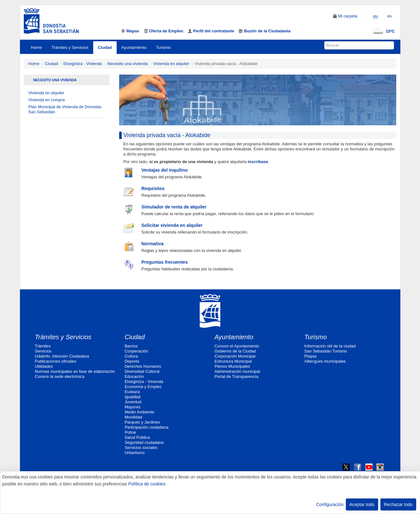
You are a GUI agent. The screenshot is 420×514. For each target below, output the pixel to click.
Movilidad (133, 417)
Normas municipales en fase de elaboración (75, 371)
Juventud (133, 402)
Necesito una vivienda (128, 64)
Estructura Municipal (233, 361)
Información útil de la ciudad (330, 346)
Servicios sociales (141, 448)
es (390, 16)
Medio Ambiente (139, 412)
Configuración (330, 504)
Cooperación (136, 351)
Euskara (132, 392)
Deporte (132, 361)
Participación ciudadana (146, 427)
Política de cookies (147, 484)
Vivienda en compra (47, 100)
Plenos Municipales (232, 366)
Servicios (43, 351)
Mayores (132, 407)
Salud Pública (137, 437)
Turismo (163, 47)
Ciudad (105, 47)
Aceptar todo (362, 504)
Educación (134, 376)
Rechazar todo (398, 504)
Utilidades (44, 366)
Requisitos (153, 188)
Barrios (131, 346)
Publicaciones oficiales (56, 361)
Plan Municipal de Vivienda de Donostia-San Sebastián (65, 109)
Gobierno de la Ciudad (235, 351)
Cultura (131, 356)
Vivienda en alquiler (171, 64)
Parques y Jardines (142, 422)
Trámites (43, 346)
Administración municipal (237, 371)
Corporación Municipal (235, 356)
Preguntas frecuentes (165, 262)
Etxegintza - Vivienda (83, 64)
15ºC (382, 31)
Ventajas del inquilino (165, 170)
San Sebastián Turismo (326, 351)
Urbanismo (135, 453)
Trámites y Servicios (70, 47)
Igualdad (132, 397)
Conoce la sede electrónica (60, 376)
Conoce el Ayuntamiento (237, 346)
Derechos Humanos (143, 366)
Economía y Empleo (143, 387)
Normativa (152, 244)
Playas (310, 356)
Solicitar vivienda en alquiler (172, 225)
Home (37, 47)
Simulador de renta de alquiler (174, 207)
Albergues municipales (325, 361)
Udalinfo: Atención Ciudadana (62, 356)
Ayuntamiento (134, 47)
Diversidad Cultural (142, 371)
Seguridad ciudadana (144, 442)
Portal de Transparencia (236, 376)
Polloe (130, 432)
